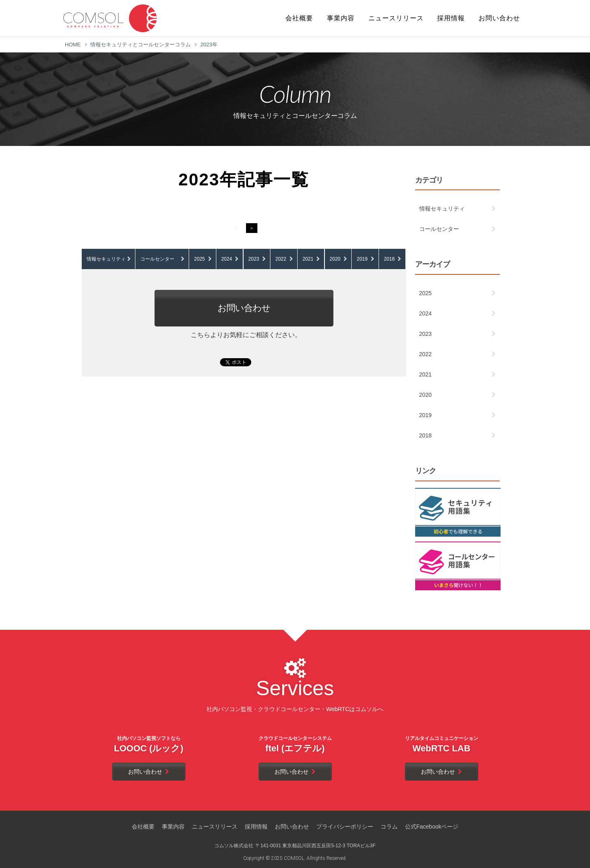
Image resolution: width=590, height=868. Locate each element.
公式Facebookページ (432, 827)
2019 (362, 259)
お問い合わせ (244, 308)
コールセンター (157, 259)
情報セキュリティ (106, 259)
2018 (389, 259)
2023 (254, 259)
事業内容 (173, 827)
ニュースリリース (215, 827)
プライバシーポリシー (345, 827)
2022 (281, 259)
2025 (199, 259)
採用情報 (256, 827)
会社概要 (143, 827)
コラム (389, 827)
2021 (308, 259)
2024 (227, 259)
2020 (335, 259)
